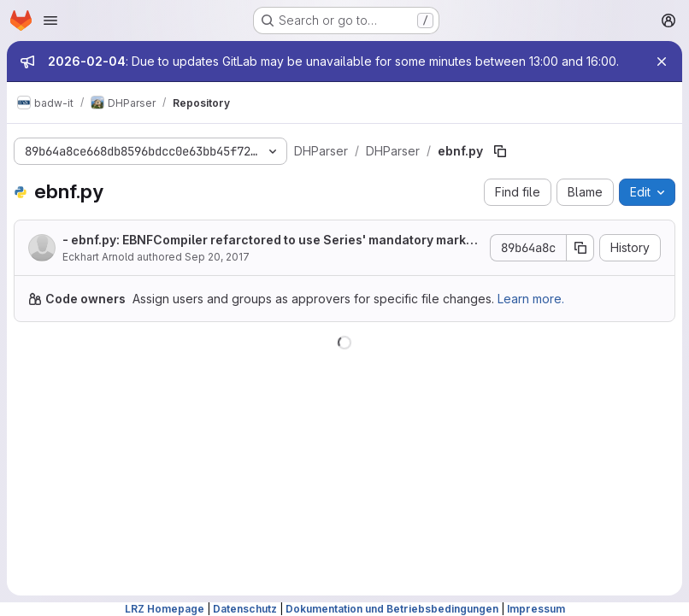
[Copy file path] (500, 151)
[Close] (662, 62)
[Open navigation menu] (50, 21)
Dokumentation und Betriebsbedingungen (392, 609)
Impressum (536, 609)
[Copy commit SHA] (580, 248)
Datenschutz (245, 609)
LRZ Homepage (165, 609)
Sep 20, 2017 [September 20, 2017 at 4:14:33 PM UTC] (217, 257)
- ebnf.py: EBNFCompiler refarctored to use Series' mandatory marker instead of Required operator (271, 241)
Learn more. (531, 299)
